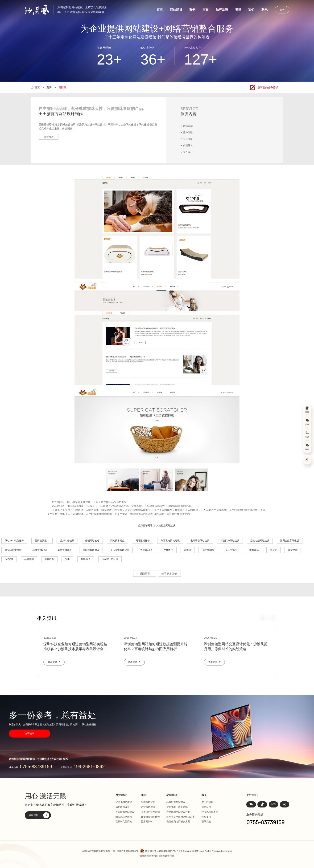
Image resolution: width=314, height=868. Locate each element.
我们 (251, 10)
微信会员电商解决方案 (178, 821)
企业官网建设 (148, 807)
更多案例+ (146, 821)
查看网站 (49, 137)
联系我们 (206, 821)
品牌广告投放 (67, 541)
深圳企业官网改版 (289, 541)
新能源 (188, 550)
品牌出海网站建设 (176, 802)
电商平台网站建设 (200, 541)
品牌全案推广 (42, 541)
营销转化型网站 (13, 550)
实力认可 (206, 807)
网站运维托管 (143, 541)
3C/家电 (9, 559)
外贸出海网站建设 (170, 541)
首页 (160, 10)
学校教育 (49, 559)
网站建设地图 (167, 856)
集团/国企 (86, 559)
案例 (192, 10)
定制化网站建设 (124, 802)
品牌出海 (222, 10)
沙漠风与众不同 (210, 812)
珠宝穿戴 (293, 550)
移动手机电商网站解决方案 (181, 817)
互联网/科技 (208, 550)
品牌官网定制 (40, 550)
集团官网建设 (65, 550)
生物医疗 (168, 550)
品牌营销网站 (145, 525)
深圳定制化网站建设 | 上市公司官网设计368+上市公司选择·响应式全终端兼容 (83, 10)
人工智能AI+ (232, 550)
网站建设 (176, 10)
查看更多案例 (169, 574)
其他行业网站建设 (166, 525)
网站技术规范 (117, 541)
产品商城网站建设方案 (178, 812)
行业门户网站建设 (230, 541)
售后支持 (206, 817)
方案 (206, 10)
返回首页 (145, 574)
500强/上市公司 (110, 559)
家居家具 (254, 550)
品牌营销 (29, 559)
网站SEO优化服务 (14, 541)
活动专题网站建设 (260, 541)
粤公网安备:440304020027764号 (162, 851)
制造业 (273, 550)
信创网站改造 (92, 541)
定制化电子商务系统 (177, 807)
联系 (264, 10)
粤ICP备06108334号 (127, 851)
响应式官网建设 (91, 550)
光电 (67, 559)
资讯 (238, 10)
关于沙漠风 (207, 802)
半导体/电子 (146, 550)
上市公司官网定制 (120, 550)
